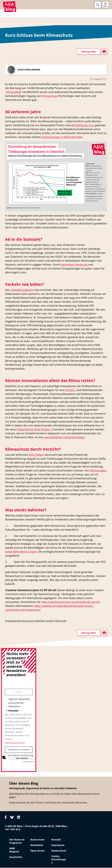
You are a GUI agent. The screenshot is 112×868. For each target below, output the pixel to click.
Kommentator (98, 471)
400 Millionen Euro (82, 125)
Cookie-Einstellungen (59, 860)
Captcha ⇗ (29, 762)
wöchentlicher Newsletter (16, 705)
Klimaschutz (50, 96)
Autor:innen (37, 840)
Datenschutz (59, 851)
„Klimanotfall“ (13, 92)
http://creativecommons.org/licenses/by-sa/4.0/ (70, 602)
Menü (105, 6)
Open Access (38, 851)
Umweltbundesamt (22, 290)
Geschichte (16, 857)
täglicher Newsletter (19, 699)
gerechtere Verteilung (74, 265)
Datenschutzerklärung (15, 743)
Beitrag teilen (89, 52)
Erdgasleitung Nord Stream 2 (34, 429)
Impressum (58, 845)
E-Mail (19, 692)
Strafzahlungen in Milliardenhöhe (62, 137)
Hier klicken (22, 758)
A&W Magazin (14, 850)
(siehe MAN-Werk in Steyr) (21, 552)
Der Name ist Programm (17, 841)
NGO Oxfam (36, 455)
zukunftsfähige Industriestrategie (64, 437)
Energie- (71, 390)
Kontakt (56, 840)
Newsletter (37, 845)
